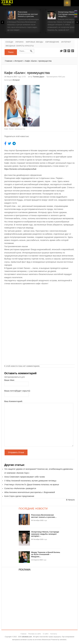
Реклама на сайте (35, 634)
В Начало (70, 500)
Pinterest (69, 51)
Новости (7, 3)
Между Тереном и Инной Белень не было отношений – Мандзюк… (46, 554)
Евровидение (52, 42)
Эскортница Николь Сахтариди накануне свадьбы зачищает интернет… (45, 534)
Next (77, 22)
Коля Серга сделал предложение (19, 496)
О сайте (46, 634)
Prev (2, 22)
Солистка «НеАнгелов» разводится (20, 488)
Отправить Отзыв (16, 452)
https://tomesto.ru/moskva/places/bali (20, 169)
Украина (19, 42)
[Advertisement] (59, 102)
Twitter (61, 51)
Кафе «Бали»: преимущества (38, 61)
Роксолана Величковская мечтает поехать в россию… (44, 516)
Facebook (65, 51)
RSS (67, 3)
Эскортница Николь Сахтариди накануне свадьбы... (67, 14)
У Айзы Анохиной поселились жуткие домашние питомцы (30, 481)
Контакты (54, 634)
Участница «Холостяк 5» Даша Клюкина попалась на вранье (32, 485)
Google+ (73, 51)
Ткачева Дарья (38, 77)
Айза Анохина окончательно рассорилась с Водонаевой (30, 492)
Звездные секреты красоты (20, 46)
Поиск (11, 52)
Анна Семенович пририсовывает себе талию (25, 477)
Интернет (66, 42)
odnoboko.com (27, 637)
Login (60, 3)
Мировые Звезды (35, 42)
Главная (9, 61)
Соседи (9, 42)
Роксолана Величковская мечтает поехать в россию (28, 14)
